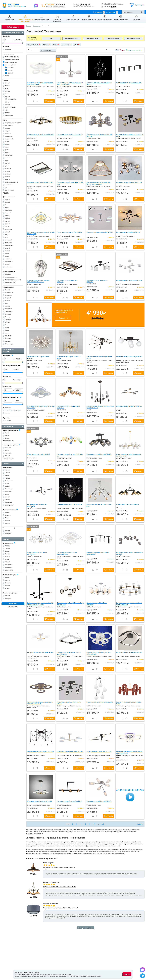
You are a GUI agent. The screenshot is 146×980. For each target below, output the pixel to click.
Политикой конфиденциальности (91, 976)
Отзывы (52, 12)
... (98, 824)
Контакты (45, 12)
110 (103, 824)
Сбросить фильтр (13, 607)
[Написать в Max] (36, 5)
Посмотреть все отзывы (85, 928)
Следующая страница (130, 790)
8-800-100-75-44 (82, 5)
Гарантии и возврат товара (32, 12)
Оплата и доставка (16, 12)
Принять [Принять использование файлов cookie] (127, 974)
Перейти (62, 318)
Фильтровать (13, 604)
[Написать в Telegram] (143, 976)
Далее (139, 824)
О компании (5, 12)
